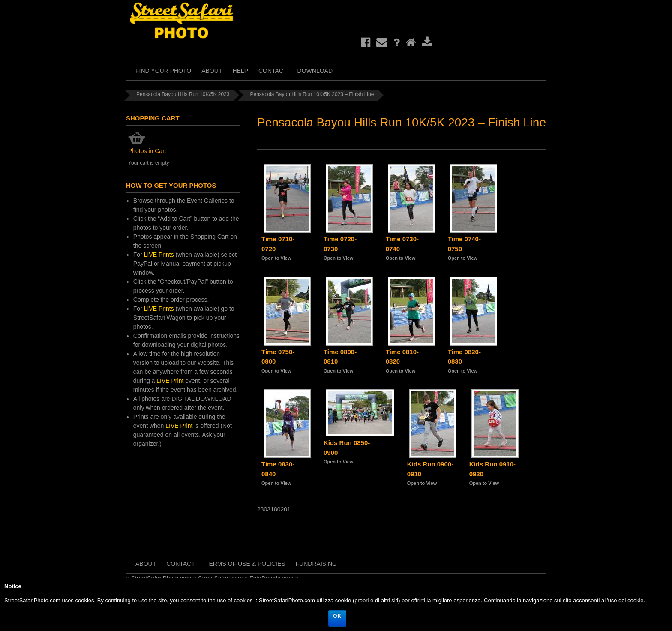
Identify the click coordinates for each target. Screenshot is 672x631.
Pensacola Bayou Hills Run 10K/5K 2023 (183, 94)
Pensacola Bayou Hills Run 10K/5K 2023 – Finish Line (312, 94)
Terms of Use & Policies (245, 564)
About (212, 71)
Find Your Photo (163, 71)
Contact (273, 71)
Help (240, 71)
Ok (337, 616)
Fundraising (316, 564)
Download (315, 71)
